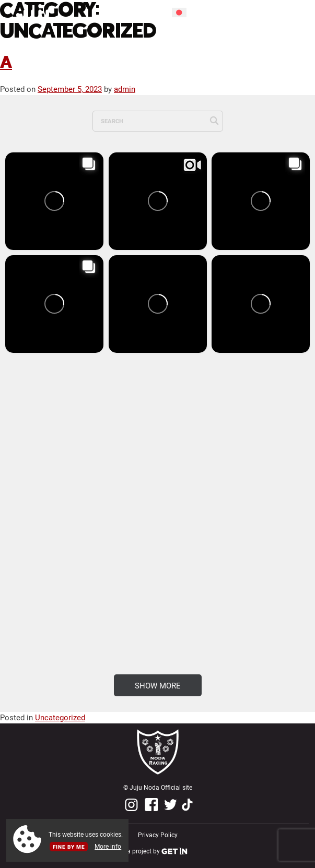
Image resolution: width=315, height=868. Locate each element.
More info (108, 846)
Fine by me (69, 847)
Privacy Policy (158, 835)
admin (125, 89)
